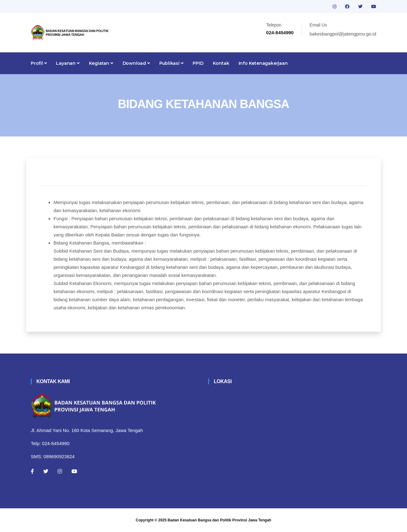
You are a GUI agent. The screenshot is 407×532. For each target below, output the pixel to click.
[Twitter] (46, 471)
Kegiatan (101, 63)
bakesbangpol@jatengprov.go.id (343, 34)
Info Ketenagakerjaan (263, 63)
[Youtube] (74, 471)
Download (136, 63)
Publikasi (171, 63)
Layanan (68, 63)
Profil (39, 63)
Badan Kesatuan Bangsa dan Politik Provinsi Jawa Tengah (220, 520)
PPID (198, 63)
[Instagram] (60, 471)
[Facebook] (32, 471)
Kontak (221, 63)
